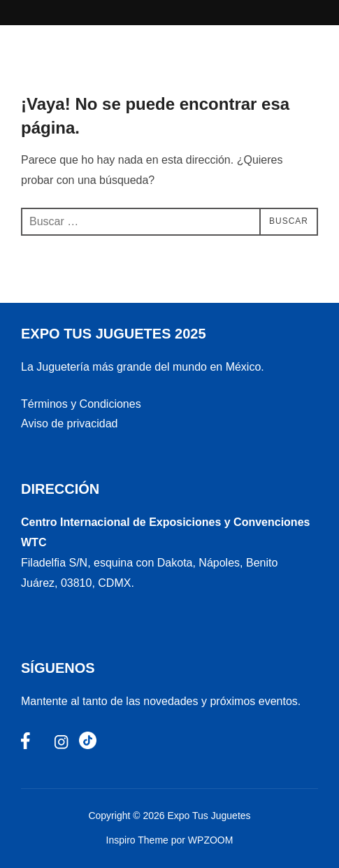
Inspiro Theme (137, 840)
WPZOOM (211, 840)
